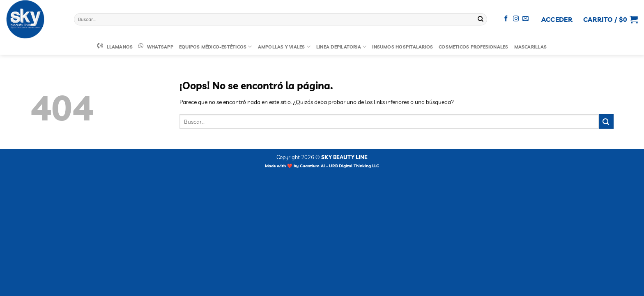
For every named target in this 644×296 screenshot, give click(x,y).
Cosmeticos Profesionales (473, 47)
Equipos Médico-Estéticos (216, 47)
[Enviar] (481, 19)
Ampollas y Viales (284, 47)
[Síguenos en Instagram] (516, 19)
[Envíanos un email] (526, 19)
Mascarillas (531, 47)
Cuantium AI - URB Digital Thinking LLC (339, 166)
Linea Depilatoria (341, 47)
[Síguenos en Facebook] (506, 19)
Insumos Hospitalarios (402, 47)
